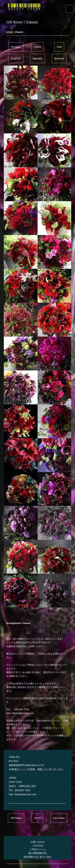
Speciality (38, 58)
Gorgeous (16, 58)
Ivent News (59, 818)
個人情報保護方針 (38, 853)
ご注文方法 (38, 846)
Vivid (59, 47)
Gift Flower (16, 818)
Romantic (16, 47)
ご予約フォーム (38, 849)
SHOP (37, 818)
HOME (10, 32)
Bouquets (59, 58)
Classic (37, 47)
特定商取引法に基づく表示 (38, 857)
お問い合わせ (38, 842)
